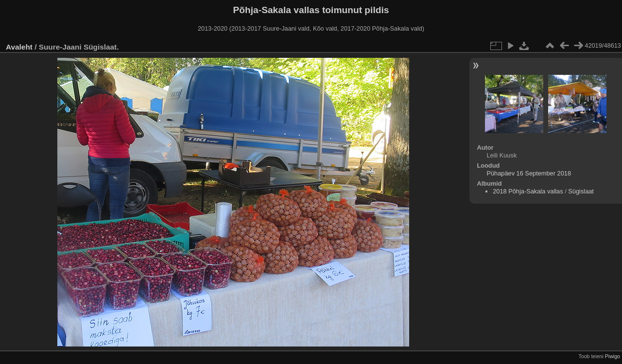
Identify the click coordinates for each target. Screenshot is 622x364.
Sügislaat (581, 191)
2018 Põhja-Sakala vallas (528, 191)
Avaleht (19, 47)
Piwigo (613, 356)
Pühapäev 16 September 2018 (529, 173)
